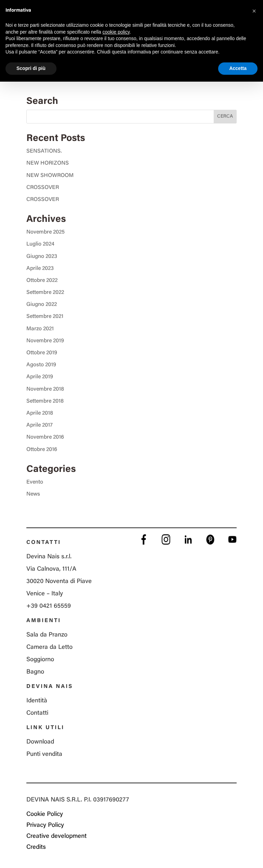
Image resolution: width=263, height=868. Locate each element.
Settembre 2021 (45, 317)
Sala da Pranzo (47, 635)
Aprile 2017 (40, 425)
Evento (35, 482)
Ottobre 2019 (42, 353)
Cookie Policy (45, 815)
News (33, 494)
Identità (37, 701)
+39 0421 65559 (49, 606)
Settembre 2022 (45, 293)
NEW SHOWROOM (50, 176)
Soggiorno (40, 660)
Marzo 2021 (40, 329)
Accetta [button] (238, 68)
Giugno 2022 (42, 305)
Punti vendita (44, 754)
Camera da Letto (49, 647)
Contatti (37, 713)
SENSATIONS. (44, 151)
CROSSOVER (43, 188)
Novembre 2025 (46, 232)
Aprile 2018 (40, 413)
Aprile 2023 (40, 269)
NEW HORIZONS (48, 163)
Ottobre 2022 (42, 281)
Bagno (35, 672)
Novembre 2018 (45, 389)
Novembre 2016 (45, 437)
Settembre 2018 (45, 401)
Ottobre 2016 (42, 450)
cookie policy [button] (116, 32)
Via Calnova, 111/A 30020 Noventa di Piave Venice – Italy (59, 582)
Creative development (57, 836)
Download (40, 742)
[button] (254, 11)
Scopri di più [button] (31, 68)
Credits (36, 847)
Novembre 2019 (45, 341)
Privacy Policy (45, 825)
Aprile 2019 (40, 377)
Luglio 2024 (40, 244)
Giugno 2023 (42, 257)
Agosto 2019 (41, 365)
